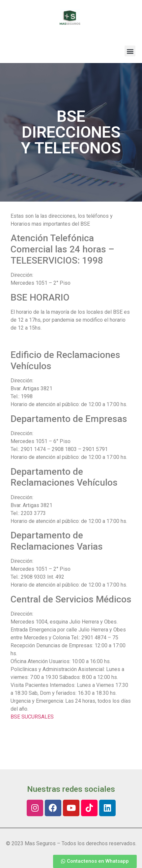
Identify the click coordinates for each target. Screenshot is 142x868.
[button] (130, 51)
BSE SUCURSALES (32, 717)
